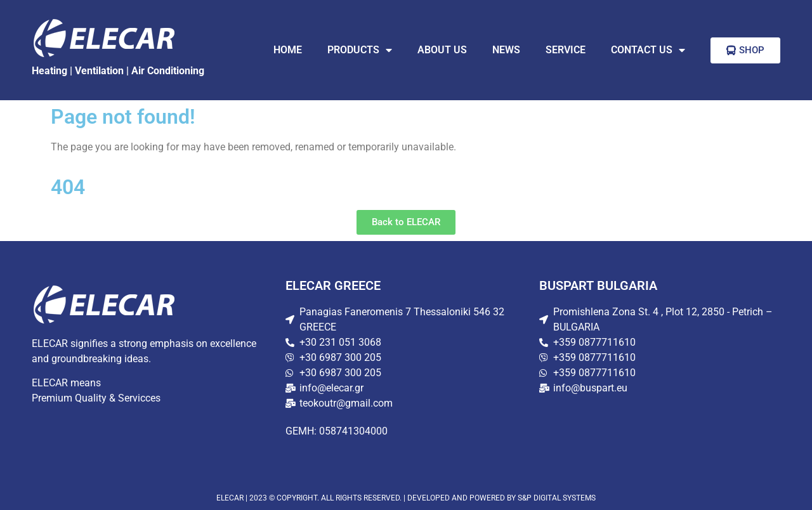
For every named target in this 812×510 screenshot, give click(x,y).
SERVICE (566, 50)
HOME (288, 50)
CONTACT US (648, 50)
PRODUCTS (360, 50)
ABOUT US (442, 50)
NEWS (506, 50)
